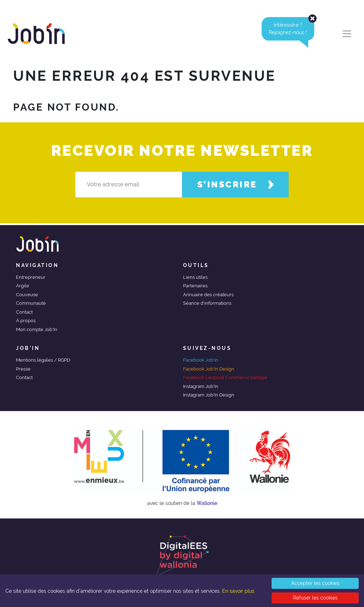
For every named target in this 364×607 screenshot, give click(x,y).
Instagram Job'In (201, 386)
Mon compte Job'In (37, 329)
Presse (23, 369)
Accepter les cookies (315, 583)
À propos (26, 321)
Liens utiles (195, 277)
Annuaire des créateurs (208, 295)
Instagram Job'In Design (209, 395)
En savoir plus (238, 591)
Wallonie (207, 503)
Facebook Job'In (201, 360)
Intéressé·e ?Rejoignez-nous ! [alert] (291, 29)
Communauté (31, 303)
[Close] (312, 18)
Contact (24, 312)
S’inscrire (235, 184)
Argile (23, 286)
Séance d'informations (207, 303)
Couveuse (27, 295)
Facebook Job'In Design (209, 369)
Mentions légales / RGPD (43, 360)
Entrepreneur (31, 277)
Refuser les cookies (315, 598)
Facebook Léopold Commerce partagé (225, 377)
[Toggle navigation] (347, 34)
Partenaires (195, 286)
